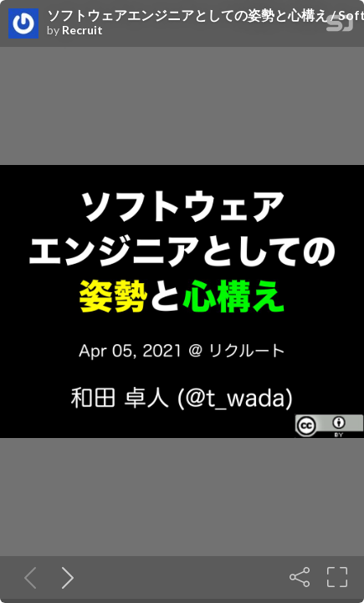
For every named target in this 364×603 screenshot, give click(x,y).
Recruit (82, 30)
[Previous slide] (27, 577)
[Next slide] (64, 577)
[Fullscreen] (337, 577)
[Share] (300, 577)
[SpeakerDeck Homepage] (340, 26)
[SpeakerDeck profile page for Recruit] (23, 24)
